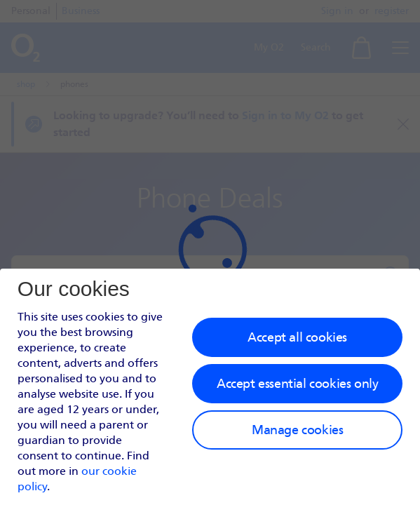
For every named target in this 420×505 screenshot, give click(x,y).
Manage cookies (297, 430)
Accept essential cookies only (297, 384)
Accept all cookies (297, 337)
